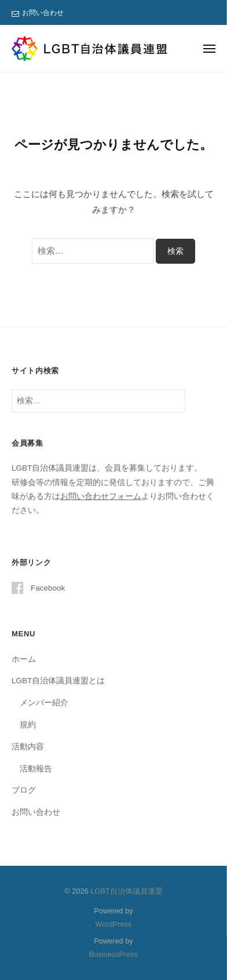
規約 (28, 725)
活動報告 (36, 769)
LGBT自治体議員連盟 (126, 891)
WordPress (114, 924)
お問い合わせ (43, 13)
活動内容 (28, 747)
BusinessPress (113, 954)
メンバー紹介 (44, 703)
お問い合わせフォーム (101, 496)
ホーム (24, 659)
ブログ (24, 790)
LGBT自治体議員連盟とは (58, 681)
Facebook (48, 588)
